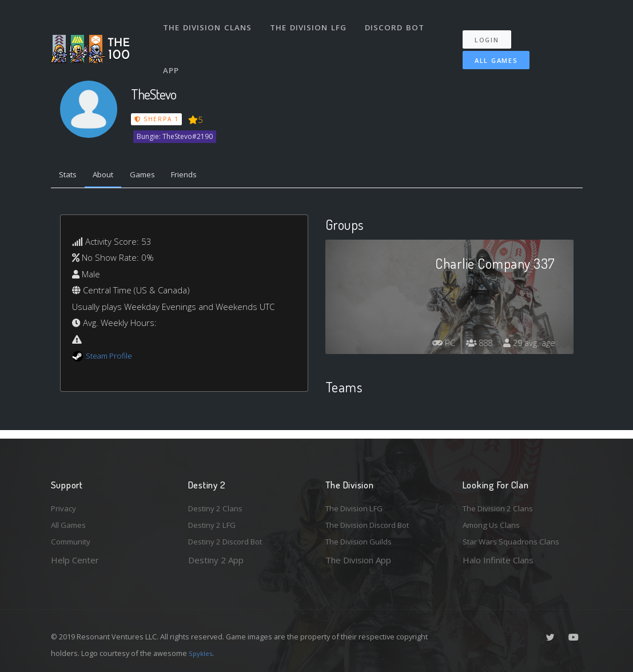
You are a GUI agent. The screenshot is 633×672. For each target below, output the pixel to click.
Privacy (65, 504)
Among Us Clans (494, 523)
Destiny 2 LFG (216, 523)
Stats (70, 176)
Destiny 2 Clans (218, 504)
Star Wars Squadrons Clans (515, 541)
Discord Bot (398, 22)
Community (73, 541)
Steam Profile (112, 358)
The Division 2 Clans (502, 504)
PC (435, 345)
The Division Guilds (363, 541)
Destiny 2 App (216, 560)
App (173, 54)
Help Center (75, 560)
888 (474, 345)
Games (155, 176)
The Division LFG (311, 22)
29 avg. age (527, 345)
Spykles (202, 653)
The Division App (358, 560)
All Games (488, 49)
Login (493, 29)
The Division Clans (209, 22)
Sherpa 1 (157, 119)
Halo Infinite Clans (498, 560)
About (111, 176)
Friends (202, 176)
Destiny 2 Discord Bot (232, 541)
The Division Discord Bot (374, 523)
